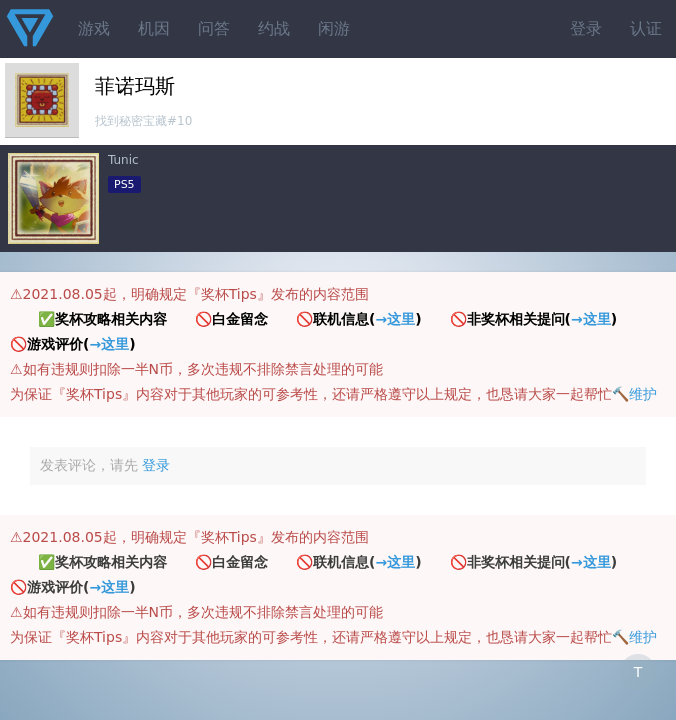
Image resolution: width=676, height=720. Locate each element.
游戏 (94, 28)
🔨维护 (634, 394)
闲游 (334, 28)
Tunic (123, 160)
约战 (274, 28)
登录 (586, 28)
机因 (154, 28)
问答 (214, 28)
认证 (646, 28)
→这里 (395, 319)
